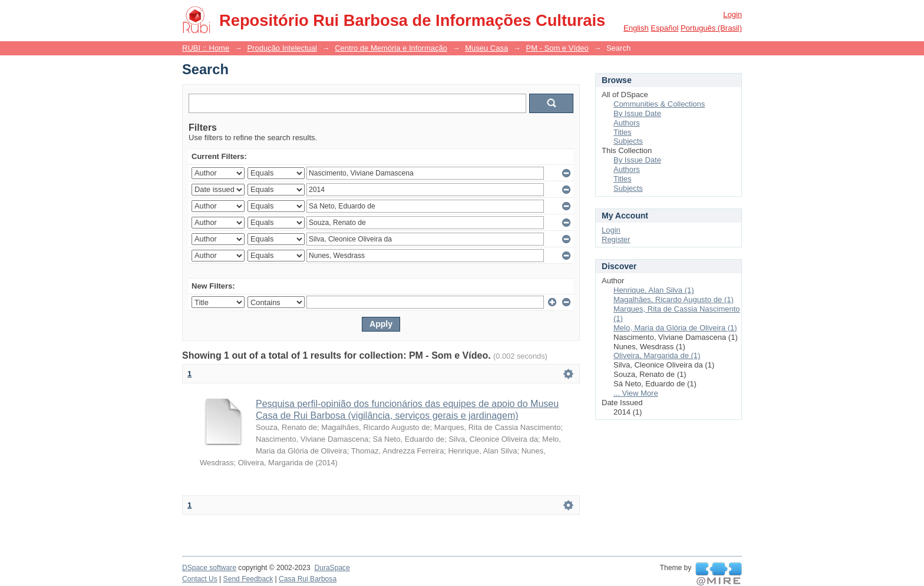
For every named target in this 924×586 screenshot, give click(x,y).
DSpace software (209, 568)
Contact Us (200, 579)
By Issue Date (637, 113)
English (636, 28)
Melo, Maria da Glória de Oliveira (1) (675, 328)
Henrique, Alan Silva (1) (654, 290)
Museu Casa (486, 48)
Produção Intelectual (282, 48)
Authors (627, 123)
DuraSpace (332, 568)
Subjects (628, 141)
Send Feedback (248, 579)
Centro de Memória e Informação (391, 48)
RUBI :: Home (206, 48)
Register (616, 239)
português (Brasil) (711, 28)
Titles (623, 132)
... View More (636, 393)
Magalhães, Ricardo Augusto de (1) (674, 299)
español (664, 28)
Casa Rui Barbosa (308, 579)
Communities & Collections (659, 104)
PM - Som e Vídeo (557, 48)
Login (732, 14)
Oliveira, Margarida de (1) (657, 355)
